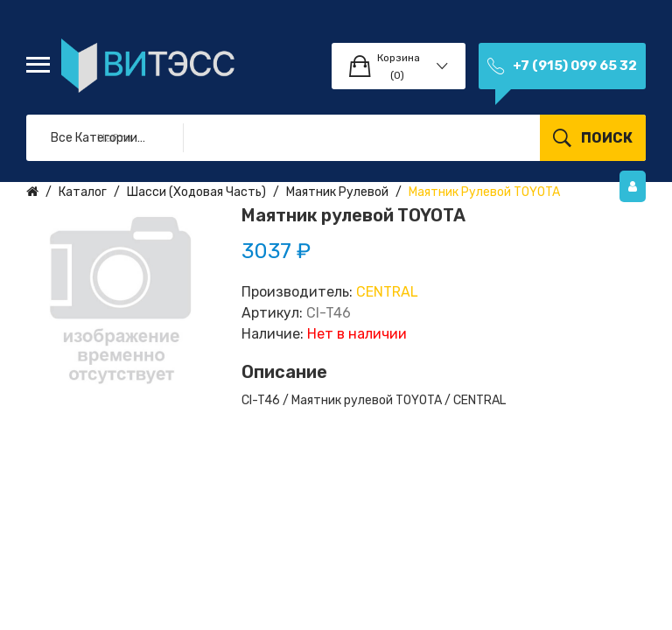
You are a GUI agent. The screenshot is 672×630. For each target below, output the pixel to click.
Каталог (83, 192)
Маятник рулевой (337, 192)
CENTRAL (387, 292)
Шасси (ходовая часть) (196, 192)
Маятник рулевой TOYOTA (484, 192)
